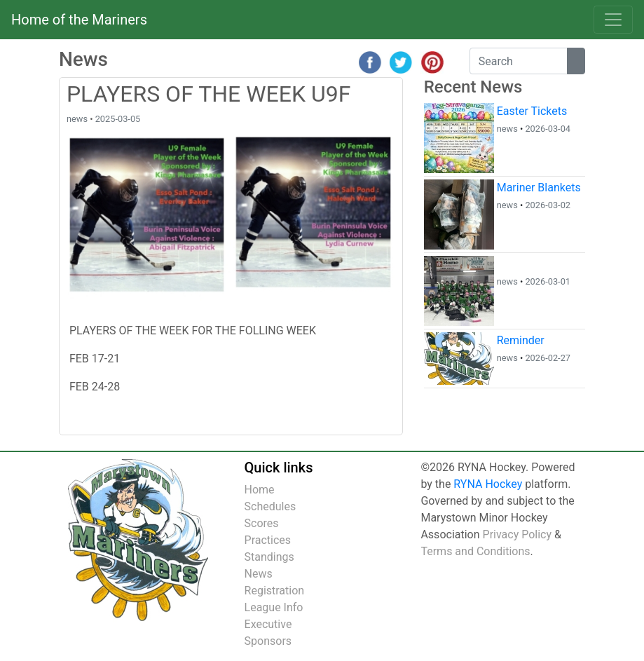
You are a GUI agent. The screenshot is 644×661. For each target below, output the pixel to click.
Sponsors (268, 641)
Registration (275, 591)
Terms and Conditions (475, 551)
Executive (268, 624)
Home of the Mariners (79, 20)
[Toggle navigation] (613, 20)
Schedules (270, 506)
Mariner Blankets (539, 188)
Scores (262, 523)
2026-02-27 (548, 358)
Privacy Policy (518, 534)
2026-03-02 (548, 205)
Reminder (521, 340)
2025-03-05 (118, 119)
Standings (269, 557)
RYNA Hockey (488, 484)
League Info (274, 607)
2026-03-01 (548, 281)
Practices (268, 540)
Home (260, 490)
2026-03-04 (548, 129)
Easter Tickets (532, 111)
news (77, 119)
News (259, 574)
